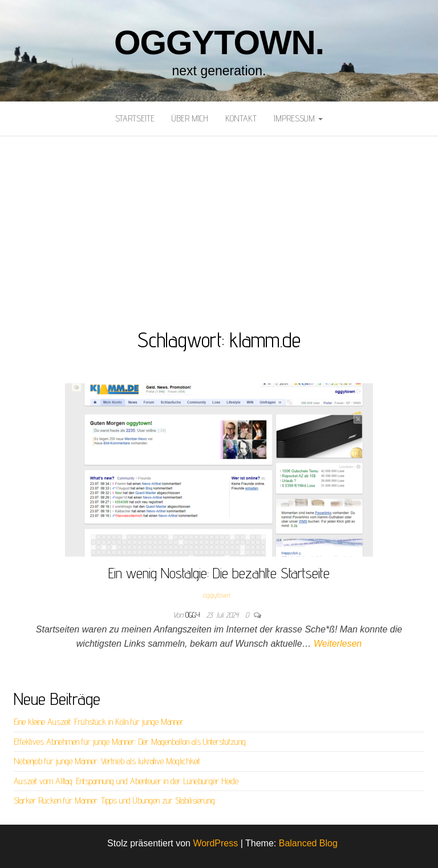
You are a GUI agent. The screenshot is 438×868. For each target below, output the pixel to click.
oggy (194, 615)
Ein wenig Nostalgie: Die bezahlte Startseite (219, 573)
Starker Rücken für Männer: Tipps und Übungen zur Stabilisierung (114, 800)
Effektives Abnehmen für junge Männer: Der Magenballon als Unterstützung (130, 742)
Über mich (190, 118)
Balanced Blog (308, 843)
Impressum (298, 118)
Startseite (135, 118)
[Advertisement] (219, 222)
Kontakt (241, 118)
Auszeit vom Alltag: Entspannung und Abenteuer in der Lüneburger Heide (126, 781)
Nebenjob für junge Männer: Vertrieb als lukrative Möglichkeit (107, 761)
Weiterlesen (338, 644)
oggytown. (219, 42)
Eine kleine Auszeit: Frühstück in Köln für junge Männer (99, 722)
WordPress (215, 843)
